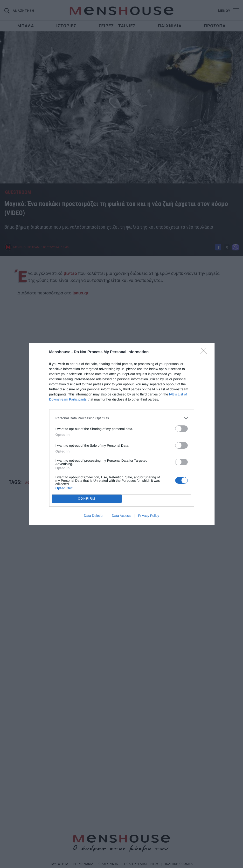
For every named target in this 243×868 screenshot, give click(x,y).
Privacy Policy (149, 516)
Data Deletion (94, 516)
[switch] (181, 429)
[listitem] (122, 418)
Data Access (121, 516)
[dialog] (122, 434)
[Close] (205, 352)
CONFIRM (87, 499)
